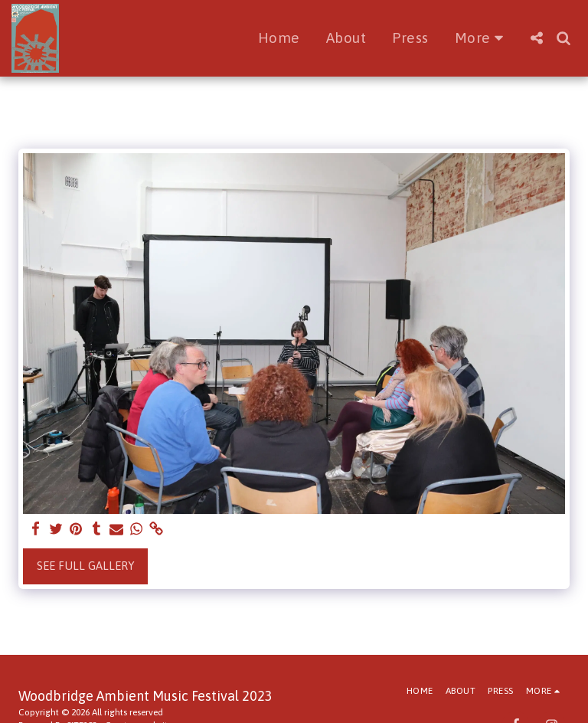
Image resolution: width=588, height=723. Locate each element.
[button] (536, 38)
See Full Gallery (86, 566)
